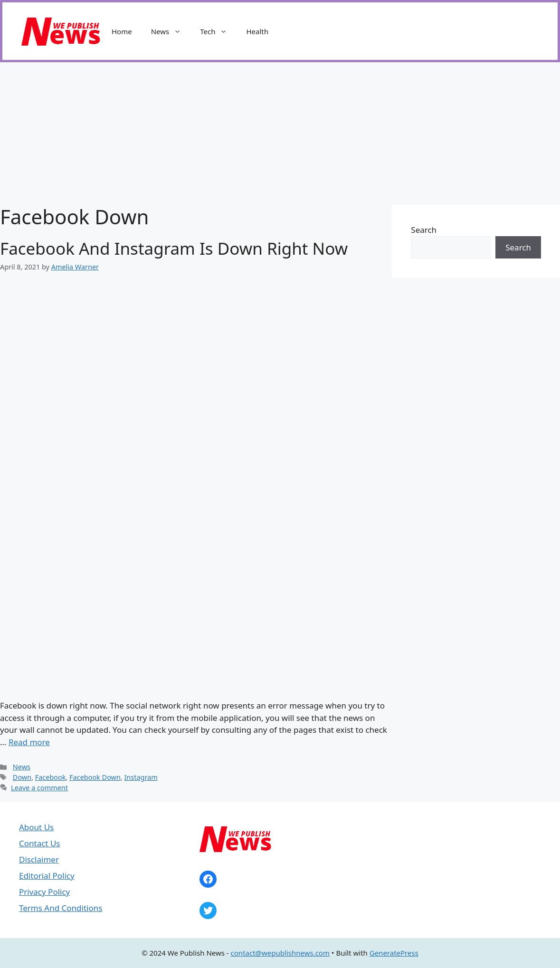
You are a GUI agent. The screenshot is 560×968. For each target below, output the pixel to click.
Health (257, 31)
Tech (218, 31)
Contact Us (40, 843)
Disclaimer (39, 859)
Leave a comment (39, 788)
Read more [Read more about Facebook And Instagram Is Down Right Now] (29, 742)
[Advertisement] (280, 134)
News (171, 31)
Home (122, 31)
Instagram (141, 777)
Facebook (51, 777)
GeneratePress (394, 953)
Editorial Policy (47, 876)
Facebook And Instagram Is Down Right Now (174, 248)
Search (424, 230)
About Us (36, 827)
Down (22, 777)
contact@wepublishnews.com (280, 953)
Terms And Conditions (61, 908)
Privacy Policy (44, 892)
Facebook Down (95, 777)
